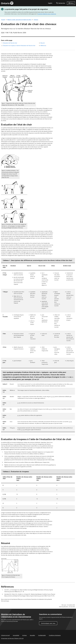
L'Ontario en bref (5, 635)
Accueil (3, 20)
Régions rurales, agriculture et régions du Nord (19, 20)
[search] (61, 3)
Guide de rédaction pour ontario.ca (47, 14)
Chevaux (36, 20)
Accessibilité (16, 635)
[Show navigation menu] (71, 3)
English (50, 3)
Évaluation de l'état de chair (10, 43)
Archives (25, 635)
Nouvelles (32, 635)
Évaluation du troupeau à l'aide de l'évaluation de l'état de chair (19, 46)
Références (43, 46)
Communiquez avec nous (48, 623)
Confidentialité (42, 635)
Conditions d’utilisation (55, 635)
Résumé (43, 43)
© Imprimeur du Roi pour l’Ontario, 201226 (12, 638)
